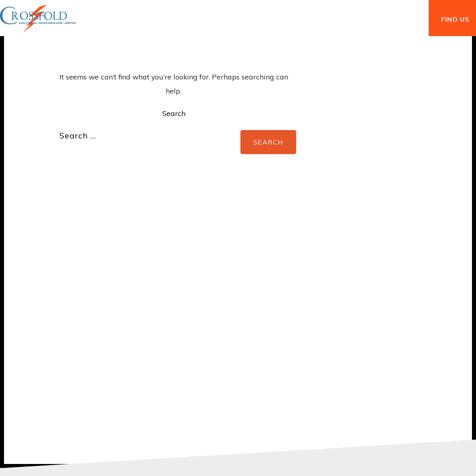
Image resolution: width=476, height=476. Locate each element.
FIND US (455, 19)
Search (174, 113)
